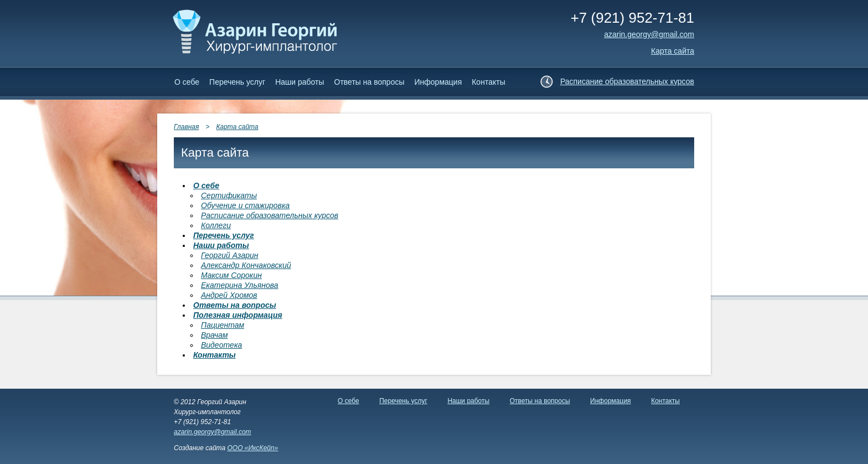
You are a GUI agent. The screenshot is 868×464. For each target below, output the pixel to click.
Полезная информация (238, 315)
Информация (438, 82)
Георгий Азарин (229, 255)
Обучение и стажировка (245, 205)
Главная (186, 127)
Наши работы (299, 82)
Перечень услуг (237, 82)
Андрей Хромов (229, 295)
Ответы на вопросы (370, 82)
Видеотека (221, 345)
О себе (187, 82)
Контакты (488, 82)
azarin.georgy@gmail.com (213, 432)
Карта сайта (673, 51)
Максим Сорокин (231, 275)
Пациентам (223, 325)
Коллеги (216, 225)
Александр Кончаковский (246, 265)
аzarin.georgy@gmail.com (649, 34)
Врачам (215, 335)
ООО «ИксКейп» (252, 448)
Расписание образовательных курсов (627, 81)
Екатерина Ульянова (240, 285)
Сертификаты (229, 195)
